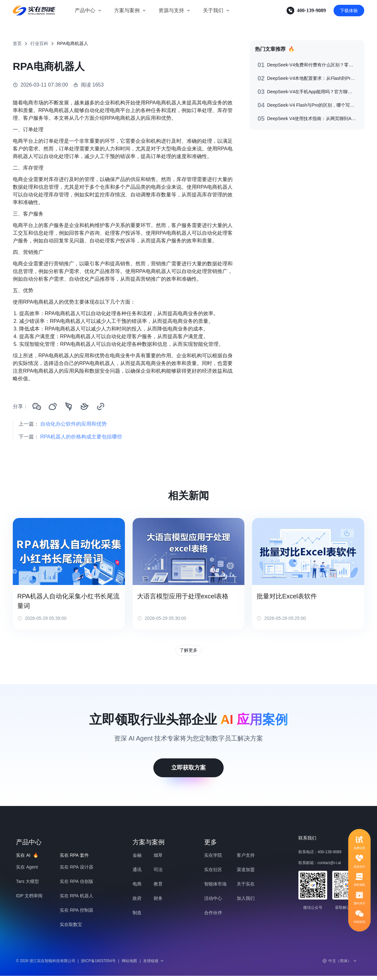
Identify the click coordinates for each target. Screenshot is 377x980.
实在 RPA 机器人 (77, 900)
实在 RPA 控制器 (77, 914)
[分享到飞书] (85, 406)
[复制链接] (101, 406)
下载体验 (349, 11)
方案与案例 (127, 10)
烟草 (158, 859)
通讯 (137, 874)
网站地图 (129, 965)
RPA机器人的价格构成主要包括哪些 (81, 437)
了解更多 (188, 652)
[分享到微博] (53, 406)
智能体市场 (215, 888)
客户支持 (246, 859)
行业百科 (39, 43)
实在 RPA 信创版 (77, 885)
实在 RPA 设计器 (77, 871)
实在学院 (213, 859)
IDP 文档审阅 (29, 900)
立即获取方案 (188, 772)
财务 (158, 902)
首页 (17, 43)
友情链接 (154, 965)
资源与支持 (171, 10)
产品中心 (85, 10)
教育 (158, 888)
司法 (158, 874)
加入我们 (246, 902)
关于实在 (246, 888)
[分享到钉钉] (69, 406)
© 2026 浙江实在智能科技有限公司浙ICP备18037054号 (66, 965)
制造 (137, 917)
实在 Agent (27, 871)
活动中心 (213, 902)
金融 (137, 859)
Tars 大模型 (27, 885)
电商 (137, 888)
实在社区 (213, 874)
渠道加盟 (246, 874)
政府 (137, 902)
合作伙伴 (213, 917)
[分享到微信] (37, 406)
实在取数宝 (71, 929)
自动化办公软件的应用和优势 (73, 424)
